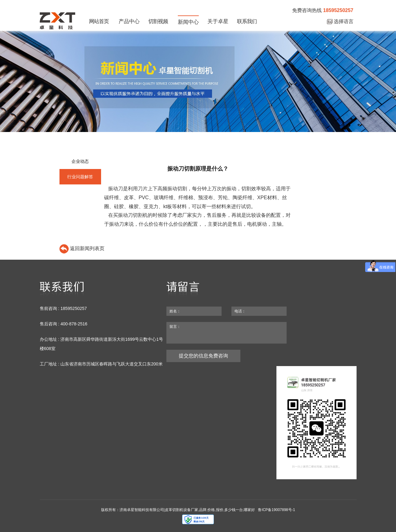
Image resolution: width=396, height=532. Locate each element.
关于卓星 (218, 21)
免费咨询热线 (323, 10)
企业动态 (80, 161)
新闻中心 (188, 22)
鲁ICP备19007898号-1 (276, 510)
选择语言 (340, 22)
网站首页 (99, 21)
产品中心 (129, 21)
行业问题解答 (80, 177)
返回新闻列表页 (82, 248)
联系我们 (247, 21)
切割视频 (158, 21)
